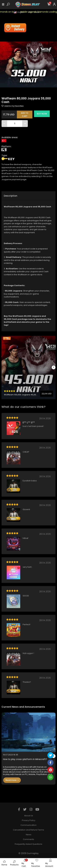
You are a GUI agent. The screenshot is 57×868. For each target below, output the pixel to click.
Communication (28, 825)
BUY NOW (42, 114)
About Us (29, 816)
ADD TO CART (25, 115)
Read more (12, 780)
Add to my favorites (13, 106)
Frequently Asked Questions (28, 844)
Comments (28, 839)
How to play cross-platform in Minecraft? (25, 759)
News (29, 835)
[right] (54, 367)
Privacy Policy (29, 820)
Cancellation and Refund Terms (28, 830)
